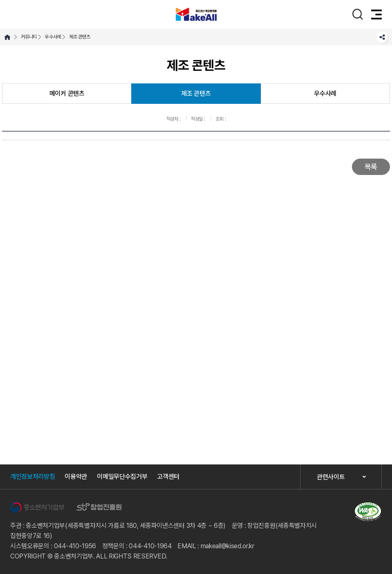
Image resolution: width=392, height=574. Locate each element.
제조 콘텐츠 (80, 37)
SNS (382, 37)
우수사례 (53, 37)
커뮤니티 (29, 37)
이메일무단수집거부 (122, 476)
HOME (7, 37)
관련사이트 (331, 477)
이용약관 (76, 476)
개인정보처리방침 (32, 476)
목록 (371, 167)
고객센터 (168, 476)
